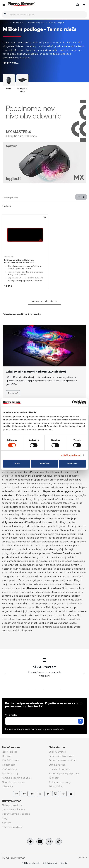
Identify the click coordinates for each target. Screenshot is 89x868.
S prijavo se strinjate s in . (35, 729)
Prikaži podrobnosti (71, 455)
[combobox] (47, 15)
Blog (5, 818)
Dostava (7, 756)
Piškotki (64, 863)
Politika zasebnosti (30, 863)
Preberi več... (11, 63)
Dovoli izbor (44, 464)
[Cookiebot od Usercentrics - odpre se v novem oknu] (74, 402)
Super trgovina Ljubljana (16, 814)
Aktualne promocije (60, 782)
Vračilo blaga (10, 769)
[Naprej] (84, 673)
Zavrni (17, 464)
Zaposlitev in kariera (13, 810)
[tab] (44, 198)
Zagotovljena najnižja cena (64, 774)
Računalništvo (18, 23)
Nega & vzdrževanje (13, 782)
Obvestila (7, 786)
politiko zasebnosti (54, 729)
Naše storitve (57, 747)
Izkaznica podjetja (12, 827)
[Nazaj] (5, 673)
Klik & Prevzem (11, 760)
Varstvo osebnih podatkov (17, 778)
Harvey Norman (12, 801)
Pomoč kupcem (11, 747)
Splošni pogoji (10, 774)
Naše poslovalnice (12, 805)
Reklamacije (9, 765)
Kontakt (7, 823)
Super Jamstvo (57, 752)
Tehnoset (54, 778)
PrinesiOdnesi (57, 786)
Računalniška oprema (36, 23)
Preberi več (13, 393)
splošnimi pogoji (34, 729)
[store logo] (22, 4)
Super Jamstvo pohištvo (63, 760)
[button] (77, 5)
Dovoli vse (72, 464)
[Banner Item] (44, 183)
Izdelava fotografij (59, 769)
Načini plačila (10, 752)
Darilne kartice (57, 765)
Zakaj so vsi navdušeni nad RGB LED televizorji (36, 372)
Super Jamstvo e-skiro (61, 756)
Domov (6, 23)
